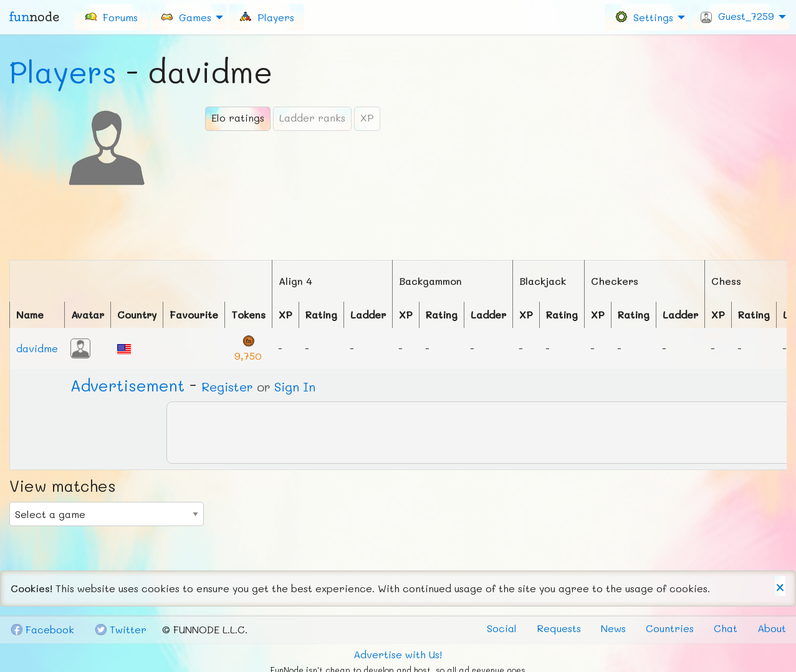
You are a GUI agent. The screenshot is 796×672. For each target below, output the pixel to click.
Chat (726, 628)
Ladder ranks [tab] (312, 118)
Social (502, 628)
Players (63, 72)
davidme (37, 348)
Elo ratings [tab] (238, 118)
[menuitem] (111, 17)
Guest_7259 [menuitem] (737, 16)
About (772, 628)
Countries (670, 628)
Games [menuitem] (186, 17)
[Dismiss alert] (780, 586)
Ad (127, 385)
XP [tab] (367, 118)
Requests (559, 628)
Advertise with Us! (398, 654)
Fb (42, 629)
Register (227, 386)
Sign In (295, 386)
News (613, 628)
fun (34, 17)
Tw (120, 629)
